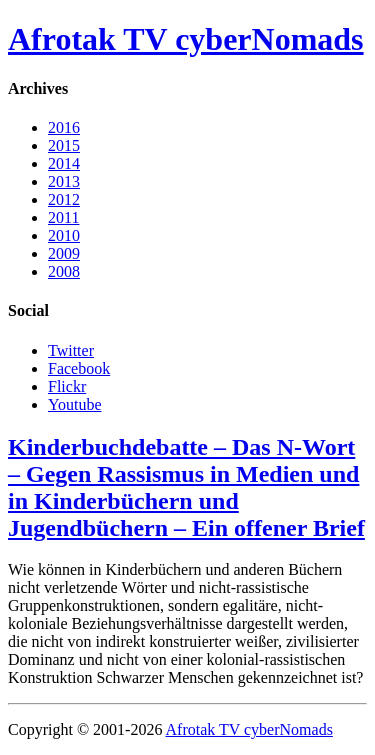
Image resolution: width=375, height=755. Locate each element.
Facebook (79, 368)
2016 (64, 127)
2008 (64, 271)
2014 (64, 163)
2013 (64, 181)
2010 (64, 235)
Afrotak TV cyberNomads (186, 39)
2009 (64, 253)
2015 (64, 145)
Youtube (75, 404)
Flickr (67, 386)
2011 (63, 217)
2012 (64, 199)
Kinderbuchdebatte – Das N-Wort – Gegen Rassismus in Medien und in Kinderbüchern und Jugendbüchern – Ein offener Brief (186, 487)
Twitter (71, 350)
